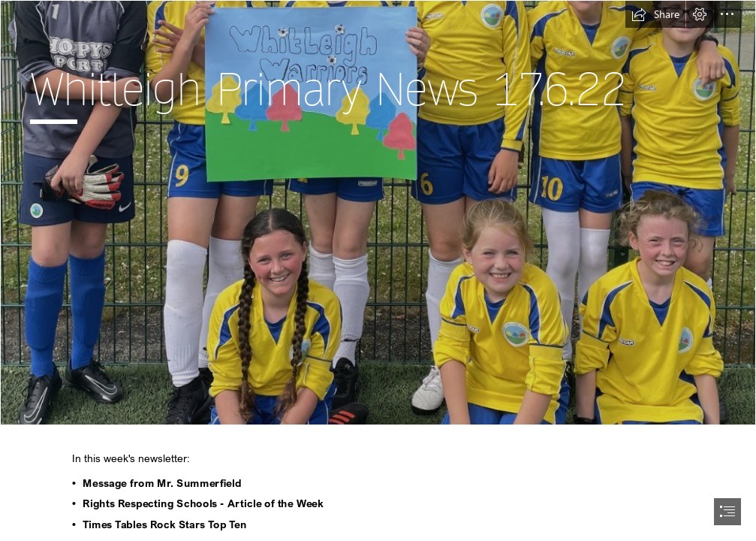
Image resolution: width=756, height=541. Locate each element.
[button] (655, 14)
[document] (378, 270)
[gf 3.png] (378, 213)
